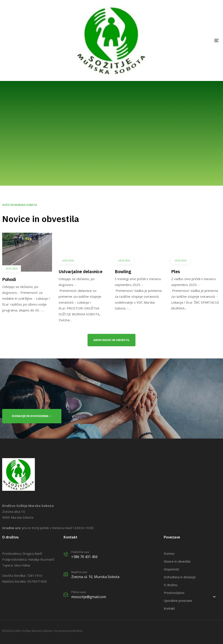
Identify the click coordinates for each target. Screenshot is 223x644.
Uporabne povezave (178, 601)
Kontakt (169, 608)
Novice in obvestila (177, 561)
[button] (214, 597)
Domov (169, 554)
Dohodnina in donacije (180, 577)
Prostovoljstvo (174, 593)
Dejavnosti (171, 569)
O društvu (171, 585)
